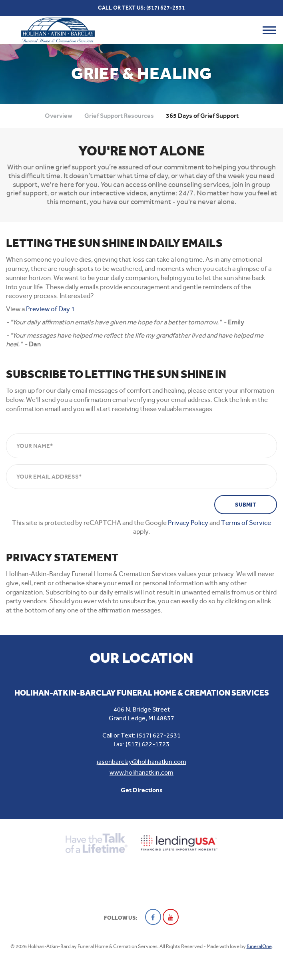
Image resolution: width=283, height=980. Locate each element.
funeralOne (259, 946)
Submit (246, 505)
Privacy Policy (188, 523)
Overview (59, 116)
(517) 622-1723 (147, 744)
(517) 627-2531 (166, 8)
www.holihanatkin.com (141, 772)
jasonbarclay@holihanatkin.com (141, 762)
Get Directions (142, 790)
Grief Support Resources (119, 116)
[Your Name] (141, 446)
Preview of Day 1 (50, 309)
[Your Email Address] (141, 477)
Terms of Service (246, 523)
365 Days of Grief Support (202, 116)
